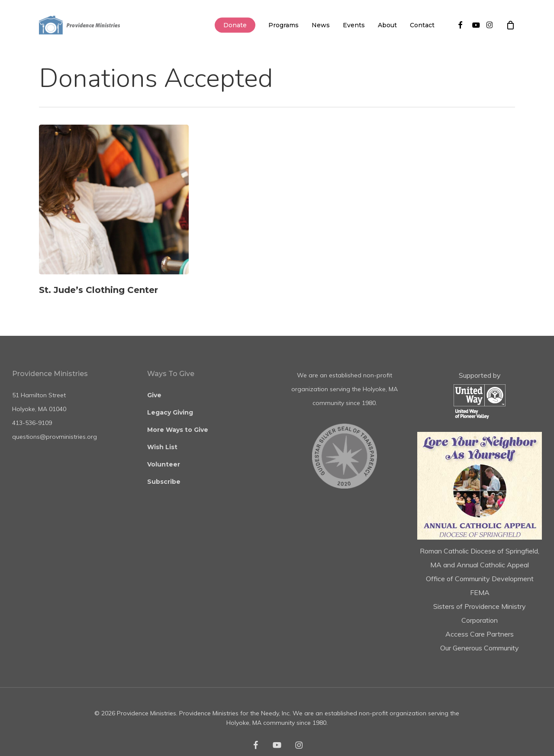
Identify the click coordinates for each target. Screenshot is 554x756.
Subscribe (164, 482)
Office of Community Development (480, 579)
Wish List (162, 447)
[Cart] (510, 25)
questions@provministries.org (55, 437)
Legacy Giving (170, 412)
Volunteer (164, 464)
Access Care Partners (480, 634)
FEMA (480, 592)
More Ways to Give (178, 430)
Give (154, 395)
